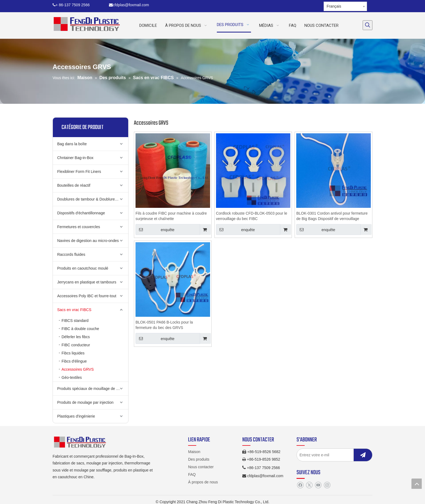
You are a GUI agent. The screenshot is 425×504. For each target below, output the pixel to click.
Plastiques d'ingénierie (76, 416)
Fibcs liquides (73, 353)
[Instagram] (327, 485)
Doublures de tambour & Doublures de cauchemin (93, 199)
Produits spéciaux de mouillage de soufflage (93, 389)
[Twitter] (309, 485)
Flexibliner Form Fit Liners (79, 172)
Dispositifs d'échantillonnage (81, 213)
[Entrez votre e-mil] (330, 455)
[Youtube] (318, 485)
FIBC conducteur (76, 345)
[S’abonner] (363, 455)
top (417, 484)
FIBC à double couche (80, 329)
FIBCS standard (75, 321)
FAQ (192, 474)
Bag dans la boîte (72, 144)
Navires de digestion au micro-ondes (88, 241)
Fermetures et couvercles (79, 227)
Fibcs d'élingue (74, 361)
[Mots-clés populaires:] (368, 25)
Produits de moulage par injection (85, 402)
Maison (194, 452)
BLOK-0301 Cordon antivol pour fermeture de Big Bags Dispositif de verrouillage (332, 216)
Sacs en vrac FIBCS (74, 310)
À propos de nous (203, 482)
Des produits (199, 459)
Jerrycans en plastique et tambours (87, 282)
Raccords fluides (71, 254)
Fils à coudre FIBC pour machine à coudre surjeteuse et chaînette (171, 216)
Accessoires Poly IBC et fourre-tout (87, 296)
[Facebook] (300, 485)
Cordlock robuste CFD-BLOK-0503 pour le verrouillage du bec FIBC (252, 216)
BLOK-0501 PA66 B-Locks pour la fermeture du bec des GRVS (164, 325)
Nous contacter (201, 467)
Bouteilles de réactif (74, 185)
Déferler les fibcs (76, 337)
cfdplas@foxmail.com (129, 5)
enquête (155, 230)
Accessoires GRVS (78, 369)
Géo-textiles (72, 377)
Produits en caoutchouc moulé (83, 268)
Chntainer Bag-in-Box (75, 158)
